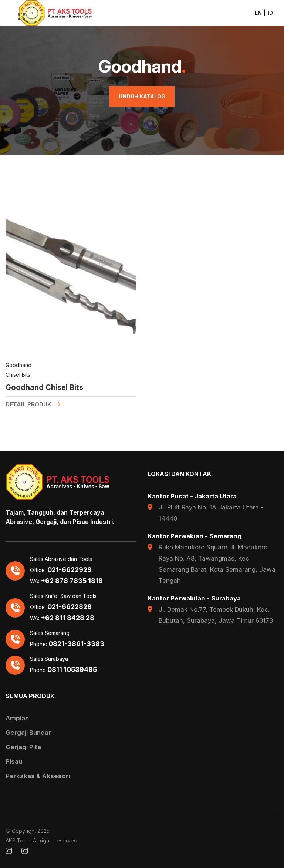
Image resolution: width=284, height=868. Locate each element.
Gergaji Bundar (28, 733)
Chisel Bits (18, 376)
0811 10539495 (72, 670)
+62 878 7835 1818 (72, 581)
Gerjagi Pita (23, 747)
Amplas (17, 718)
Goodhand (18, 366)
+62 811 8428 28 (67, 618)
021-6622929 (70, 570)
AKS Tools (18, 840)
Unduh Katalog (142, 96)
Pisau (14, 761)
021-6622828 (70, 607)
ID (270, 13)
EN (258, 13)
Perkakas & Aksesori (38, 776)
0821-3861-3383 (76, 644)
